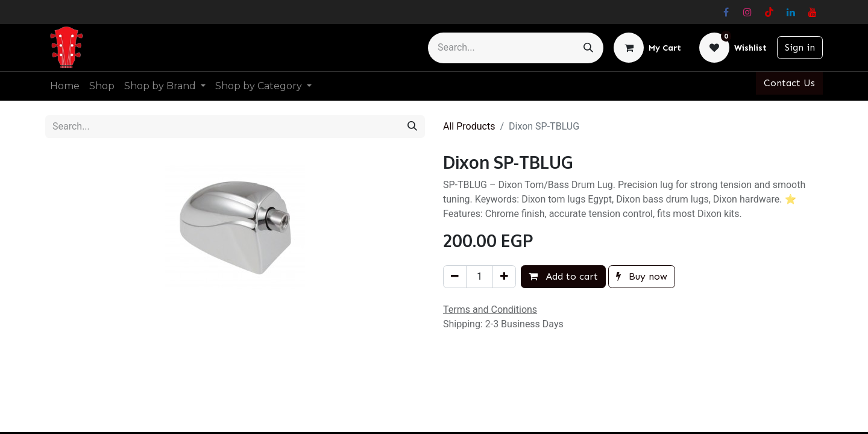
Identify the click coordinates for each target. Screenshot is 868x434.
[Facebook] (726, 12)
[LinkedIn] (791, 12)
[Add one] (504, 277)
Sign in (800, 47)
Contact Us (789, 83)
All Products (469, 126)
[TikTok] (769, 12)
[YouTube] (813, 12)
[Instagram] (747, 12)
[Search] (588, 48)
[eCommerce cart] (647, 48)
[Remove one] (455, 277)
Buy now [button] (642, 276)
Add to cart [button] (563, 276)
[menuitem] (65, 86)
